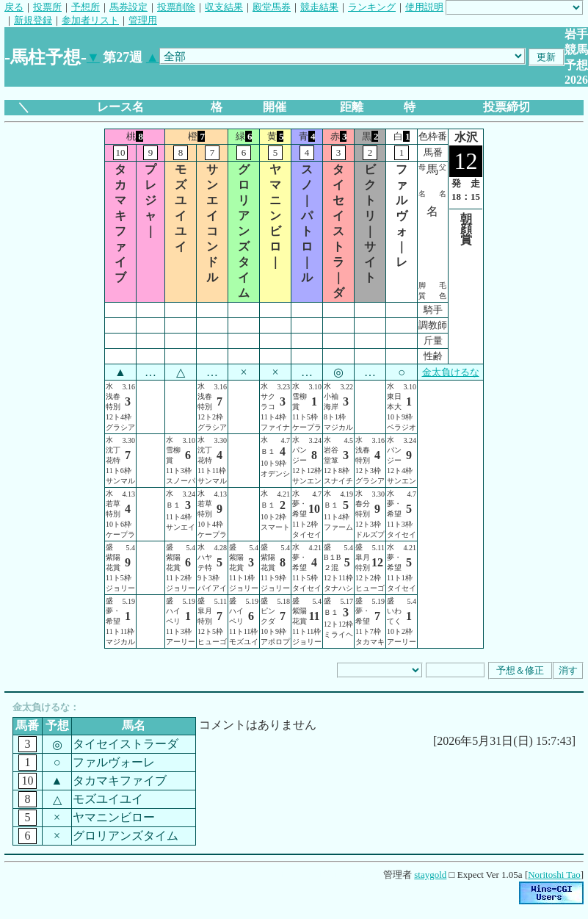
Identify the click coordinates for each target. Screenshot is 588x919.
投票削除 (176, 7)
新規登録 (33, 20)
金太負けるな (451, 372)
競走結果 (319, 7)
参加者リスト (90, 20)
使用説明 (424, 7)
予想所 (86, 7)
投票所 (47, 7)
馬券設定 (128, 7)
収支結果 (224, 7)
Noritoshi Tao (554, 875)
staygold (430, 875)
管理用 (143, 20)
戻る (14, 7)
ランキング (372, 7)
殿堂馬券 (272, 7)
